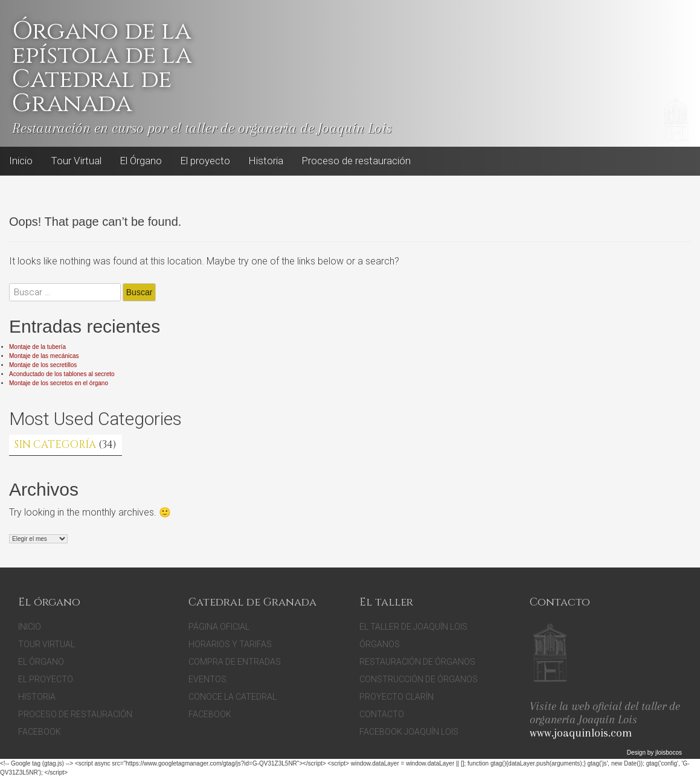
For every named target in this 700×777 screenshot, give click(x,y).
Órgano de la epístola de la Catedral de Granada (102, 68)
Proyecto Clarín (397, 697)
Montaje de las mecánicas (44, 356)
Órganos (380, 644)
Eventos (207, 679)
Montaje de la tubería (37, 347)
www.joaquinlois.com (581, 733)
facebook (210, 714)
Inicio (21, 161)
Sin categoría (55, 445)
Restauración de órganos (417, 662)
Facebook (429, 161)
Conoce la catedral (233, 697)
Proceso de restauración (356, 161)
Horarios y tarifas (230, 644)
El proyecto (205, 161)
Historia (266, 161)
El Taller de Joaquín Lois (413, 627)
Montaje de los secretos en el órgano (59, 383)
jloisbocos (669, 753)
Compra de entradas (235, 662)
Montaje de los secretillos (43, 365)
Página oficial (219, 627)
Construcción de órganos (419, 679)
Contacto (382, 714)
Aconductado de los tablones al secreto (62, 374)
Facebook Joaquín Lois (409, 732)
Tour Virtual (76, 161)
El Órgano (141, 161)
